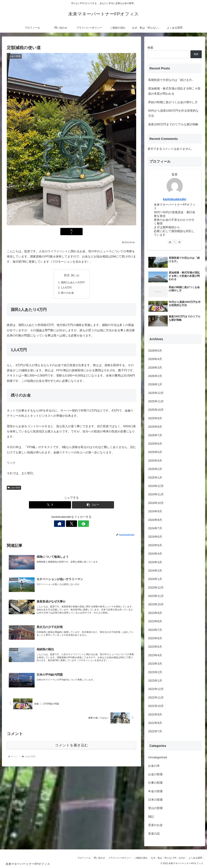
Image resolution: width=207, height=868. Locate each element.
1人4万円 (66, 288)
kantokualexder (175, 199)
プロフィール (82, 858)
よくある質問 (195, 858)
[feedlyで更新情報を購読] (79, 524)
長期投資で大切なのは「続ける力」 (171, 80)
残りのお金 (67, 293)
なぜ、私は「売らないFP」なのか (168, 858)
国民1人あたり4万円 (73, 282)
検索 (150, 48)
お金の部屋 (14, 488)
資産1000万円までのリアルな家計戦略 (173, 124)
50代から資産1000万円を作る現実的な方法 (173, 113)
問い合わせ (98, 858)
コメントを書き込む (72, 746)
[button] (93, 505)
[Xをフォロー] (71, 524)
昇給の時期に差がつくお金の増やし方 (173, 102)
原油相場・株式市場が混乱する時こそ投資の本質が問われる (174, 91)
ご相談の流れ (140, 858)
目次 (67, 275)
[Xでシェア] (71, 232)
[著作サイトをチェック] (64, 524)
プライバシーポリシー (119, 858)
